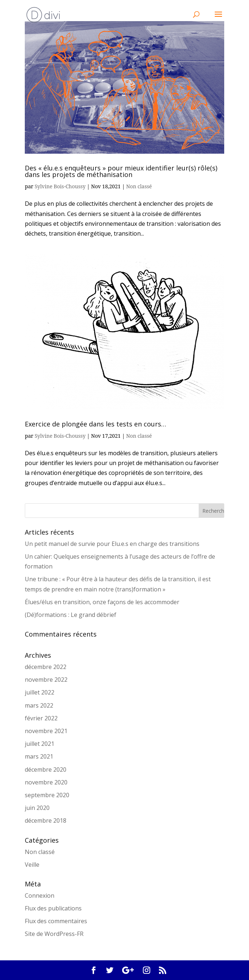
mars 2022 (39, 705)
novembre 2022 (46, 680)
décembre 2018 (46, 820)
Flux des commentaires (56, 921)
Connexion (40, 896)
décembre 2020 (46, 770)
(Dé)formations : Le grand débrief (71, 615)
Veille (32, 865)
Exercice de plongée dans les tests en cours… (96, 424)
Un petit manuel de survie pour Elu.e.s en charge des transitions (112, 544)
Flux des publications (53, 908)
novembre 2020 (46, 782)
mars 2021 (39, 756)
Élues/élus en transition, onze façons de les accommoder (102, 602)
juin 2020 (37, 808)
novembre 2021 (46, 731)
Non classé (139, 186)
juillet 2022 (40, 692)
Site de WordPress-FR (54, 934)
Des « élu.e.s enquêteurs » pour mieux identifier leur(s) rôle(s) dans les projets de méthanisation (121, 171)
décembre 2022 (46, 667)
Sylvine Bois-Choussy (60, 186)
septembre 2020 (47, 795)
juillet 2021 (40, 744)
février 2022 (41, 718)
